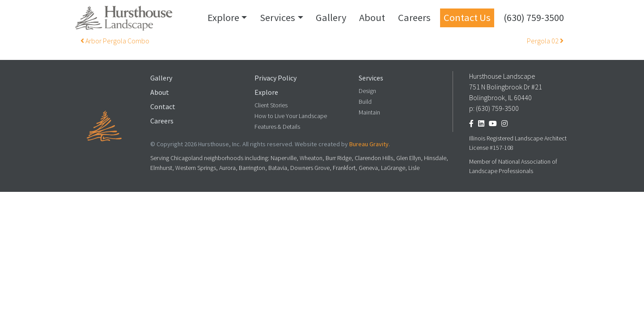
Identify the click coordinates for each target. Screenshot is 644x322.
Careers (414, 17)
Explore (223, 17)
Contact (163, 107)
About (372, 17)
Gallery (331, 17)
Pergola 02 (545, 41)
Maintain (369, 112)
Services (278, 17)
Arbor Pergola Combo (115, 41)
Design (367, 91)
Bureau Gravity (369, 144)
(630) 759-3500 (534, 17)
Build (365, 102)
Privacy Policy (275, 78)
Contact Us (467, 17)
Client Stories (271, 105)
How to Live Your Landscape (291, 116)
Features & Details (277, 127)
